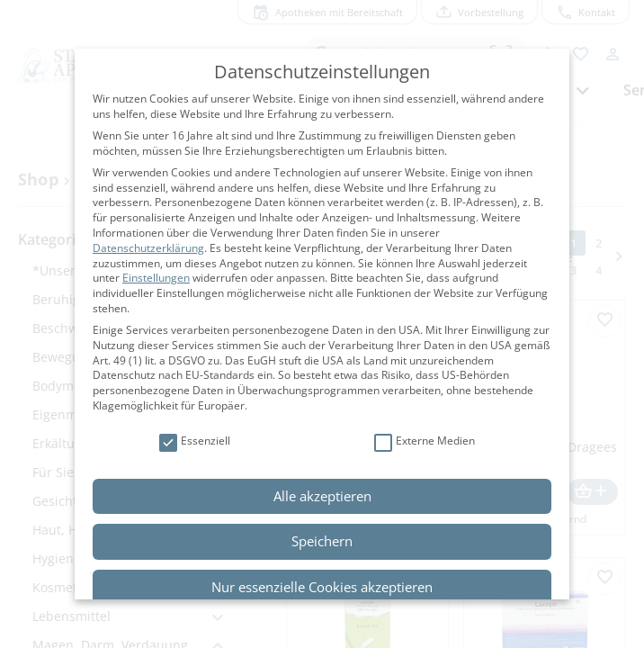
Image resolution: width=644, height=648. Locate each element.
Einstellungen (156, 278)
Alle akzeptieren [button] (322, 496)
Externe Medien (425, 441)
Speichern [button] (322, 541)
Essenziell (195, 441)
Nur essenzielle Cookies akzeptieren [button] (322, 587)
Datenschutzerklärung (148, 248)
